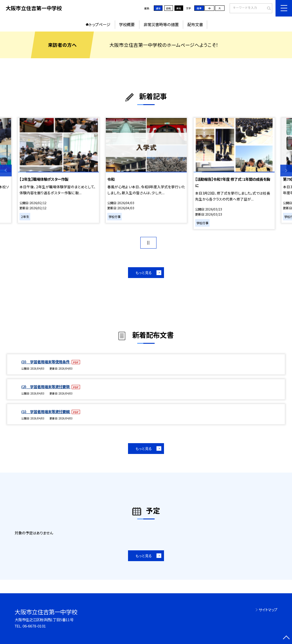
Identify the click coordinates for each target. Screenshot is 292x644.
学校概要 (127, 24)
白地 (168, 8)
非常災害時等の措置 (161, 24)
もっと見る (144, 272)
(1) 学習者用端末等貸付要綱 (46, 412)
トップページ (100, 24)
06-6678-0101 (34, 626)
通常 (158, 8)
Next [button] (286, 170)
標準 (199, 8)
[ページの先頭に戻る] (286, 638)
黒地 (179, 8)
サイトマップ (268, 610)
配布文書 (195, 24)
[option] (58, 170)
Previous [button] (6, 170)
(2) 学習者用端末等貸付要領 (46, 387)
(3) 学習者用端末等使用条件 (46, 362)
